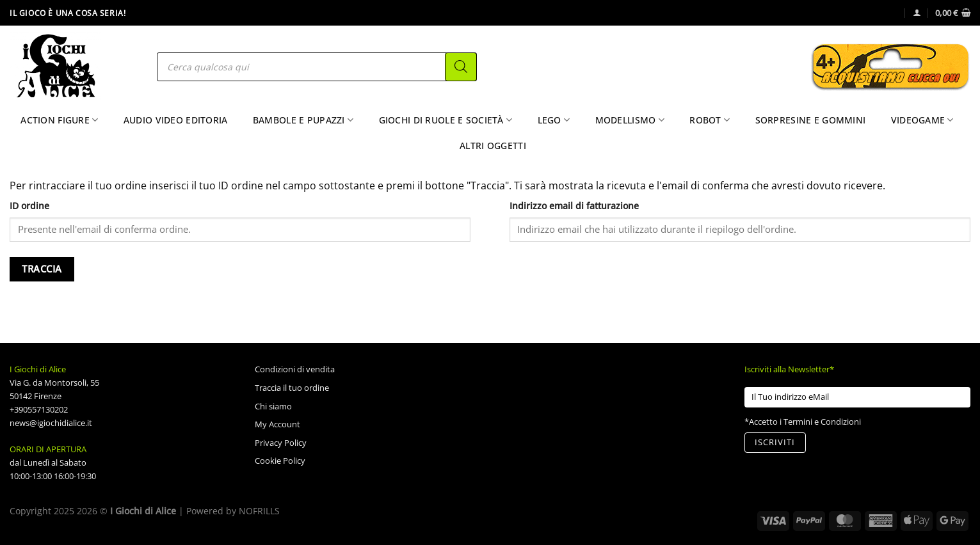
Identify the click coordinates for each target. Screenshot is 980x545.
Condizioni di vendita (295, 369)
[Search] (461, 67)
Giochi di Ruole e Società (446, 120)
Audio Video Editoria (176, 120)
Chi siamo (273, 406)
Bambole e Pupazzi (303, 120)
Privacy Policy (281, 443)
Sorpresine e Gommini (811, 120)
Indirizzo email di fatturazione (574, 206)
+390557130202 (39, 409)
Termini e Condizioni (822, 422)
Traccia (42, 269)
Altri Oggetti (493, 146)
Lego (554, 120)
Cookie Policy (280, 461)
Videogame (922, 120)
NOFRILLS (259, 511)
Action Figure (59, 120)
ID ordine (29, 206)
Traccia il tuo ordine (292, 388)
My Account (277, 424)
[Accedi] (917, 12)
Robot (710, 120)
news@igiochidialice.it (51, 423)
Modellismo (630, 120)
